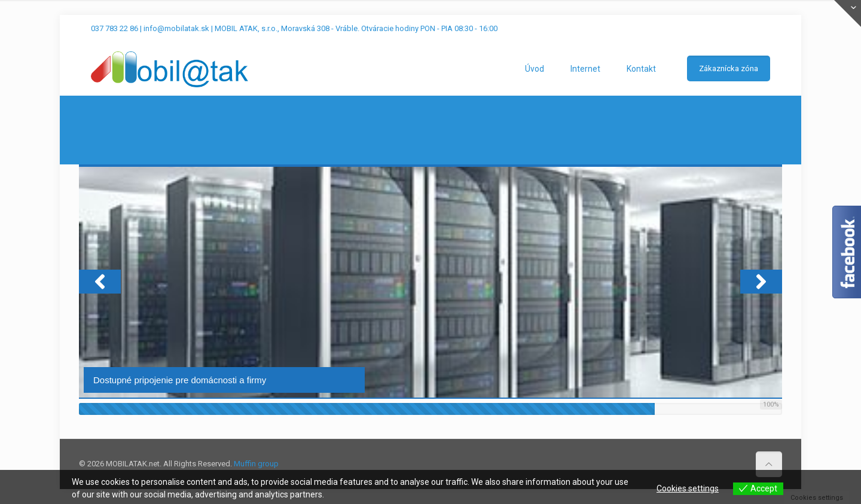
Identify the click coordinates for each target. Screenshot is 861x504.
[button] (100, 282)
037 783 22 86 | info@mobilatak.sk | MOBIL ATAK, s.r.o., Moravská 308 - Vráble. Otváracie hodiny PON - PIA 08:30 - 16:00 (294, 28)
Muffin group (256, 464)
